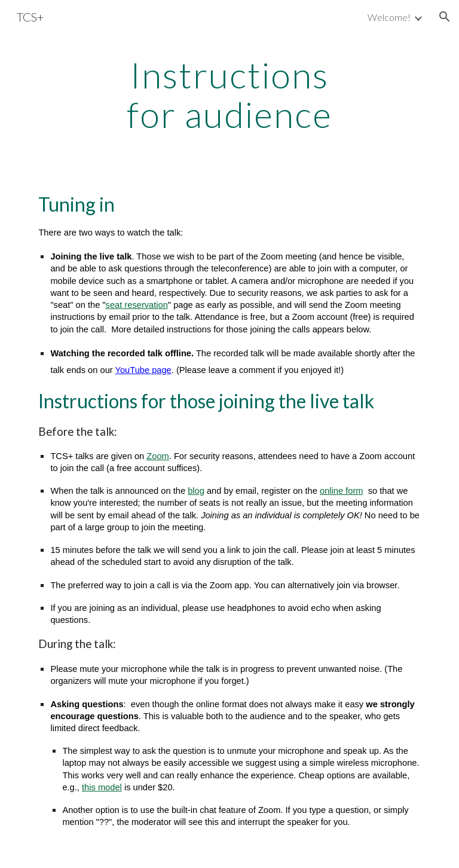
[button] (445, 17)
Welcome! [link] (389, 17)
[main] (229, 94)
